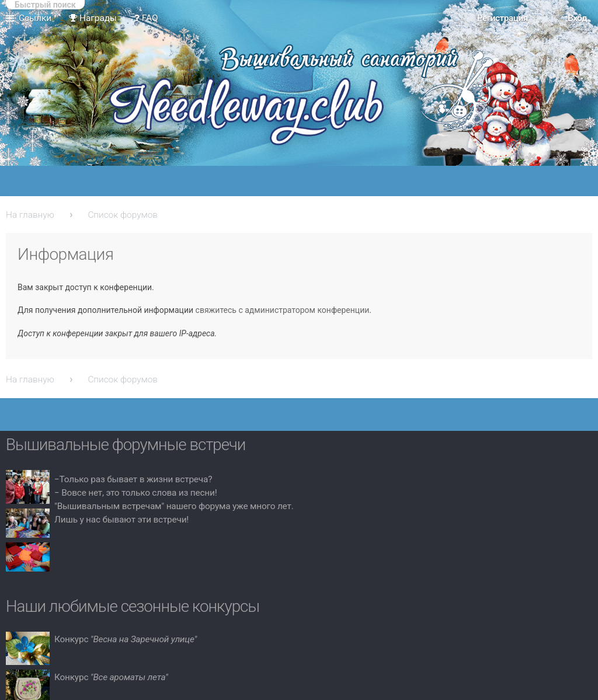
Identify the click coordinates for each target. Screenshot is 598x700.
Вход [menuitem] (577, 18)
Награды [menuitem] (93, 18)
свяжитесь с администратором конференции (283, 310)
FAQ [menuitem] (146, 18)
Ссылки (35, 18)
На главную (30, 215)
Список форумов (123, 215)
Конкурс (126, 639)
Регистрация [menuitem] (503, 18)
